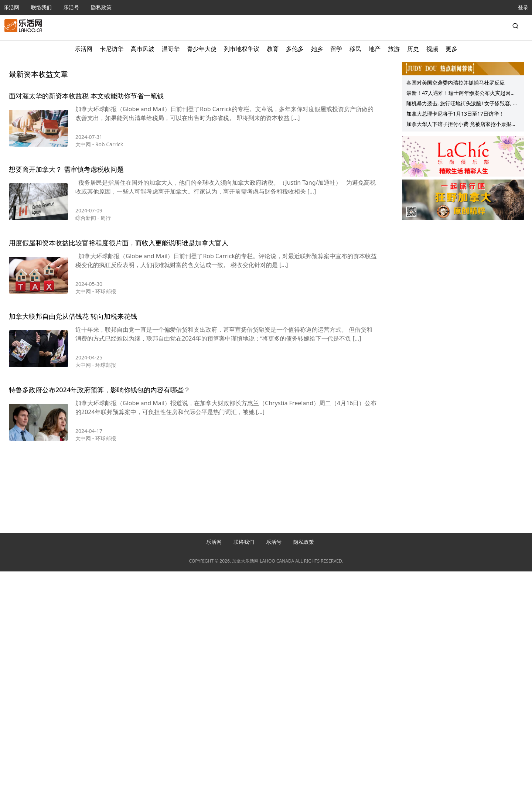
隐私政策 (101, 7)
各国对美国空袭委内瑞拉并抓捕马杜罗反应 (456, 83)
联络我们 (41, 7)
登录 (523, 7)
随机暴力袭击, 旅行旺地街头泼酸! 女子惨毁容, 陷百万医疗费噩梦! (462, 104)
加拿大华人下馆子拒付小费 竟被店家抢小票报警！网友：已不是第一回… (459, 125)
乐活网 (11, 7)
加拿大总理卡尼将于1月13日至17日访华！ (455, 114)
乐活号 (71, 7)
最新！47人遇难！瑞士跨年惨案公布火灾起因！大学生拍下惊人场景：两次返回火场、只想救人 (461, 94)
